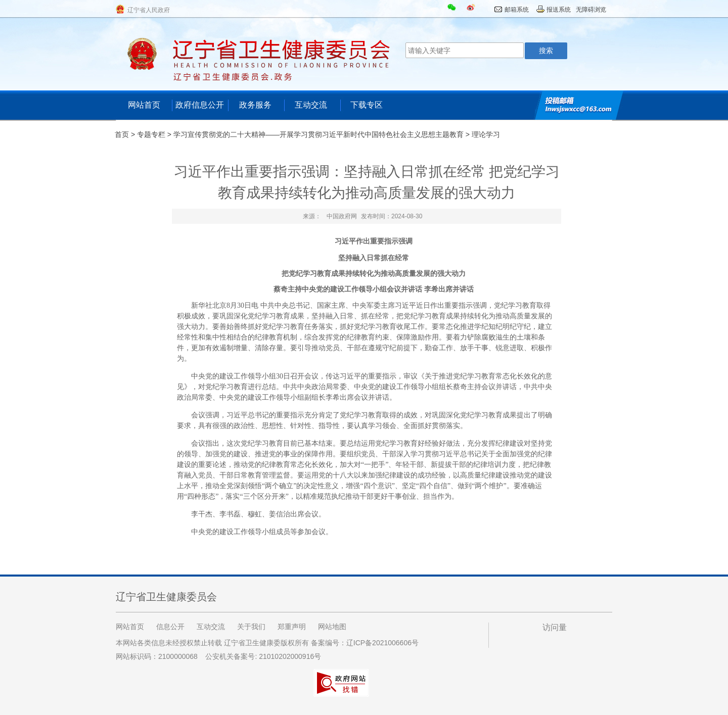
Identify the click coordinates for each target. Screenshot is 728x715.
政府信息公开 (200, 105)
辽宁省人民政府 (149, 10)
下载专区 (367, 105)
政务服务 (255, 105)
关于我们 (251, 627)
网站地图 (332, 627)
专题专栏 (151, 134)
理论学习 (486, 134)
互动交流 (311, 105)
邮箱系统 (517, 10)
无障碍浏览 (591, 10)
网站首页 (144, 105)
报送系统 (559, 10)
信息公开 (170, 627)
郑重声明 (292, 627)
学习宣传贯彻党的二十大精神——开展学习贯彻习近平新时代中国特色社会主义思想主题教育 (318, 134)
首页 (122, 134)
